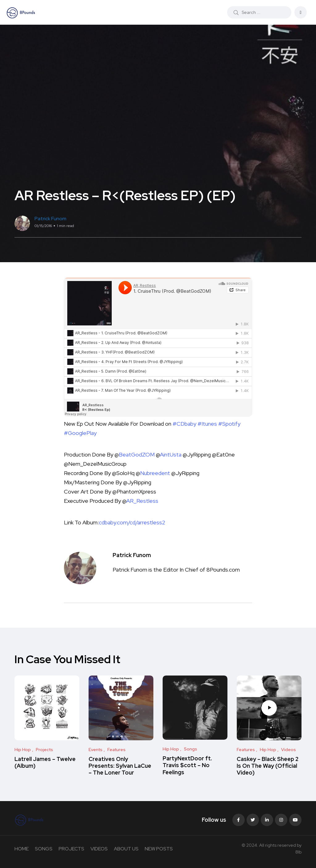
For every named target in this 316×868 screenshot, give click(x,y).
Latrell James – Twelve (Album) (45, 762)
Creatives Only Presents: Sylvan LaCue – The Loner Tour (120, 766)
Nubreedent (155, 473)
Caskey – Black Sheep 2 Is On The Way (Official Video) (268, 766)
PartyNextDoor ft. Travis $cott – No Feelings (187, 765)
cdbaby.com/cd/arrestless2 (132, 522)
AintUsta (171, 455)
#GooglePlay (80, 433)
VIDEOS (99, 849)
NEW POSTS (159, 849)
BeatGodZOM (137, 455)
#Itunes (207, 424)
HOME (22, 849)
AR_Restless (142, 501)
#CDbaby (184, 424)
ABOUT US (126, 849)
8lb (298, 852)
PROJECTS (71, 849)
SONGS (44, 849)
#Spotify (229, 424)
